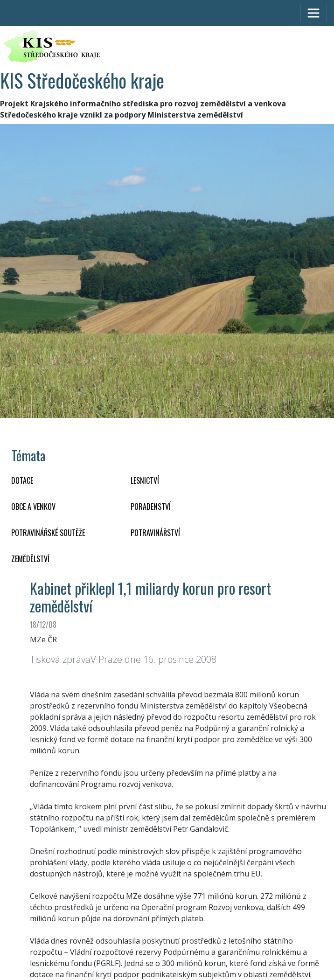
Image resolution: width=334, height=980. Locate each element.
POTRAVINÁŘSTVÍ (155, 533)
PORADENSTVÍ (151, 507)
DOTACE (22, 480)
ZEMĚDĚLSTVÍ (30, 559)
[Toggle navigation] (313, 13)
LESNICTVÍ (145, 480)
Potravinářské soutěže (48, 533)
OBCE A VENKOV (33, 507)
